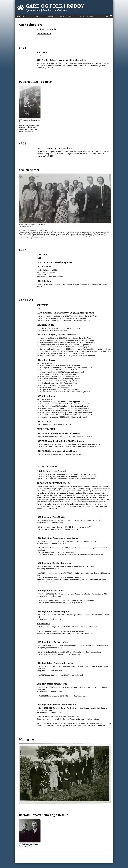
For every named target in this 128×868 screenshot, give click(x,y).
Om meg (35, 16)
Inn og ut (61, 16)
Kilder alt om (48, 16)
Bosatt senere (43, 624)
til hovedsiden (44, 34)
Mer (109, 16)
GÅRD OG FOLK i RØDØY (55, 6)
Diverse (72, 16)
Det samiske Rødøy (87, 16)
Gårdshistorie (22, 16)
